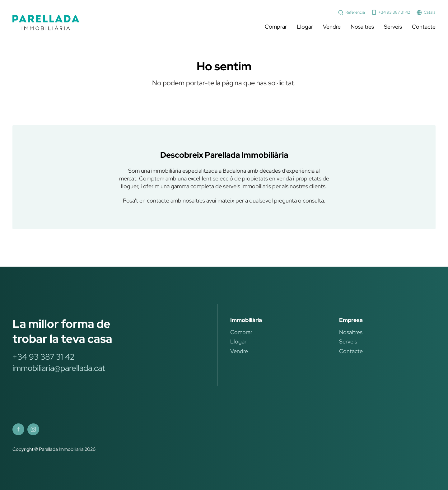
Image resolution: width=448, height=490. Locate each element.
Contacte (424, 27)
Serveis (393, 27)
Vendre (332, 27)
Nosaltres (362, 27)
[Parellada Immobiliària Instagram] (33, 429)
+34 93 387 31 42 (391, 12)
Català (426, 13)
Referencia (351, 13)
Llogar (305, 27)
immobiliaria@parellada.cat (59, 368)
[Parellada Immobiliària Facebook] (18, 429)
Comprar (276, 27)
